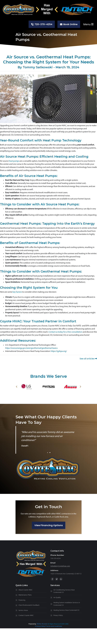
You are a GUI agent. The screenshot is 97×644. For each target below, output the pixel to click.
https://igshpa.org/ (59, 351)
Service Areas (23, 610)
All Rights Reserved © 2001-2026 (58, 624)
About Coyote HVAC (25, 590)
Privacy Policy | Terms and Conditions (49, 626)
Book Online (69, 24)
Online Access (42, 624)
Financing (22, 600)
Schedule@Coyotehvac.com (60, 566)
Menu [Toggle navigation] (88, 24)
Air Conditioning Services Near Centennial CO (64, 591)
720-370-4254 (42, 24)
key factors (17, 292)
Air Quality (57, 598)
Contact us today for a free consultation (65, 332)
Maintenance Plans (25, 595)
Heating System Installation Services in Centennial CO (67, 604)
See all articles (88, 359)
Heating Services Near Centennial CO (66, 610)
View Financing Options (49, 525)
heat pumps (14, 161)
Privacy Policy (58, 615)
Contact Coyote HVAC (26, 615)
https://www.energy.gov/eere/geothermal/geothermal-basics (31, 348)
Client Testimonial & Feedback (29, 605)
